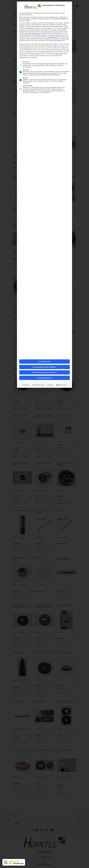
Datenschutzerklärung (33, 33)
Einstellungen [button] (52, 37)
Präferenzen (26, 385)
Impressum (50, 385)
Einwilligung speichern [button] (45, 378)
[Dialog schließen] (70, 4)
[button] (14, 862)
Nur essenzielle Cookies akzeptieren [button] (44, 367)
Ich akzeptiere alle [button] (44, 362)
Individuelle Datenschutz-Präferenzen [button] (45, 372)
